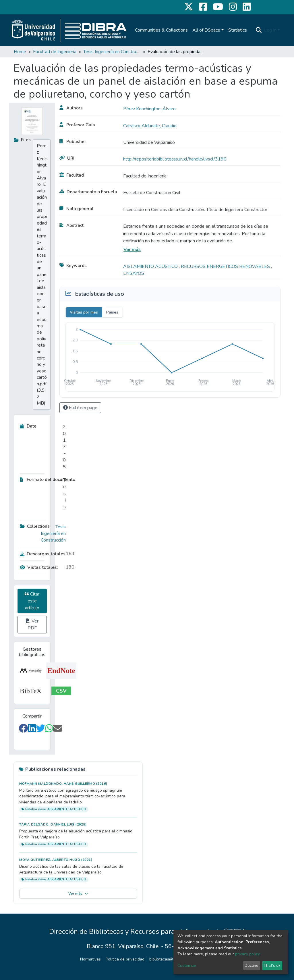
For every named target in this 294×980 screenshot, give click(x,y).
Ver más (132, 250)
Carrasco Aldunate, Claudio (150, 126)
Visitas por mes (84, 312)
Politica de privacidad (125, 959)
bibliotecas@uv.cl (165, 959)
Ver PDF (32, 625)
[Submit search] (259, 30)
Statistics (238, 30)
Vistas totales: (39, 567)
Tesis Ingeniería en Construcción (112, 52)
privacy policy (247, 954)
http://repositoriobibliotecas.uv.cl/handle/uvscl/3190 (175, 159)
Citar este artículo (32, 601)
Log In (270, 30)
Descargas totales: (41, 554)
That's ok (272, 965)
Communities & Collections (161, 30)
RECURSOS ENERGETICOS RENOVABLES (226, 266)
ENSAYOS (134, 273)
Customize (187, 965)
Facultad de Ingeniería (55, 52)
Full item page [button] (80, 408)
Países (112, 312)
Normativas (90, 959)
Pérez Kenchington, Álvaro (149, 109)
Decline (252, 965)
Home (20, 52)
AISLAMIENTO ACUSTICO (151, 266)
